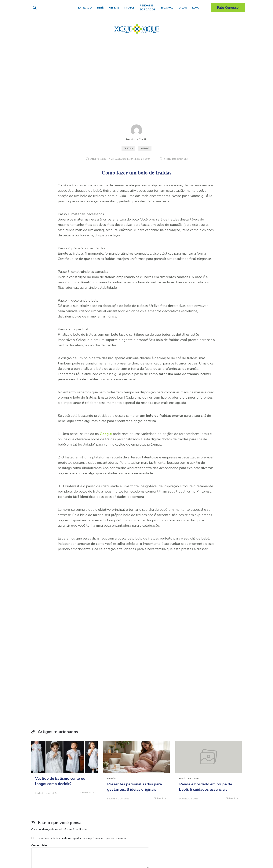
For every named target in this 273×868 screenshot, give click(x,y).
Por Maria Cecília (136, 140)
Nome (35, 790)
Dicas (183, 8)
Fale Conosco (228, 8)
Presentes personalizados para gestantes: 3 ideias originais (135, 701)
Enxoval (167, 8)
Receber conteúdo (191, 613)
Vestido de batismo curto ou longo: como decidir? (60, 696)
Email (97, 790)
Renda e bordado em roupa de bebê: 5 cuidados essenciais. (206, 701)
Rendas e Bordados (147, 8)
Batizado (85, 8)
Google (106, 434)
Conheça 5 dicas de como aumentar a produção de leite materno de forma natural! (88, 859)
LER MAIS (87, 707)
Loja (195, 8)
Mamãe (129, 8)
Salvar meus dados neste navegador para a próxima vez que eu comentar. (82, 753)
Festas (114, 8)
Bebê (100, 8)
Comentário (39, 760)
